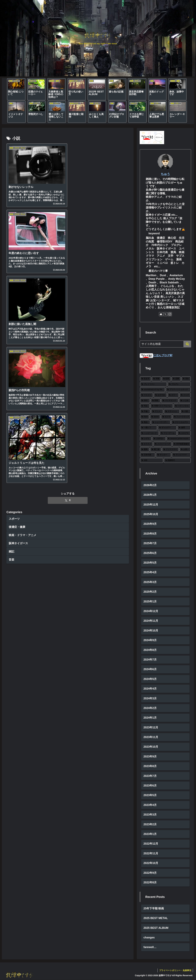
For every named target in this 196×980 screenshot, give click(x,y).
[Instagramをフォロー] (170, 314)
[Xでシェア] (68, 500)
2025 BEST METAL (156, 918)
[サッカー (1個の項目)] (164, 455)
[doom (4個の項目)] (155, 417)
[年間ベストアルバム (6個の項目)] (162, 406)
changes (149, 938)
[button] (187, 344)
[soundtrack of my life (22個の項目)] (153, 390)
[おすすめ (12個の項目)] (160, 395)
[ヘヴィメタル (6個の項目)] (182, 406)
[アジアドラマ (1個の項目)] (170, 450)
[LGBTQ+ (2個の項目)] (159, 439)
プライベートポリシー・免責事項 (175, 970)
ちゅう (165, 174)
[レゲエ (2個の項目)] (146, 439)
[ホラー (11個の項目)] (173, 395)
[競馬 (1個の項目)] (145, 450)
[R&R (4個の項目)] (145, 417)
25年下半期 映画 (154, 908)
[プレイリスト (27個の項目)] (153, 384)
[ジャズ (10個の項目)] (185, 395)
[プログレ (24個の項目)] (179, 384)
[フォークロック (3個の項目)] (182, 417)
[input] (165, 344)
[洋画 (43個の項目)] (156, 379)
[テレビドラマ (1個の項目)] (181, 455)
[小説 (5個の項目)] (186, 412)
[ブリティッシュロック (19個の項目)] (178, 390)
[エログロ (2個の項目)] (184, 433)
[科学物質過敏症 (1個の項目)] (182, 444)
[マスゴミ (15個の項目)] (147, 395)
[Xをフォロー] (165, 314)
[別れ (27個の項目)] (186, 379)
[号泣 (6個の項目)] (145, 406)
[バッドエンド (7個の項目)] (170, 401)
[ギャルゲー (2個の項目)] (167, 428)
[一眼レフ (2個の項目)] (149, 428)
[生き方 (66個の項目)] (146, 379)
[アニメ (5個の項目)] (157, 412)
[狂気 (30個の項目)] (166, 379)
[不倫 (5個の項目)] (145, 412)
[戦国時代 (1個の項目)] (177, 460)
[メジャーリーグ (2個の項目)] (163, 444)
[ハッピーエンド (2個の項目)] (149, 433)
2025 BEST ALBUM (156, 928)
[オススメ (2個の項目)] (146, 444)
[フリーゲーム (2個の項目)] (168, 433)
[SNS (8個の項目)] (145, 401)
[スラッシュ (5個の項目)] (172, 412)
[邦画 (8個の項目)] (156, 401)
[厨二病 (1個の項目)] (156, 450)
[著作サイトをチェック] (161, 314)
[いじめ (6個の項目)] (185, 401)
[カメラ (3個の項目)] (166, 417)
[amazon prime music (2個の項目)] (179, 439)
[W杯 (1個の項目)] (152, 460)
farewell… (150, 947)
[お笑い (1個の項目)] (185, 450)
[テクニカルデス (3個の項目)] (181, 422)
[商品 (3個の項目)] (145, 422)
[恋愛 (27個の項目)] (176, 379)
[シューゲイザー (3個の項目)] (161, 422)
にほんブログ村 (156, 355)
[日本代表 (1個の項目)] (148, 455)
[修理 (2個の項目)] (184, 428)
